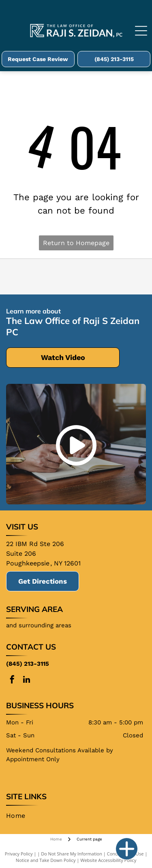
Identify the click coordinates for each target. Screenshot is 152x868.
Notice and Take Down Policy (46, 860)
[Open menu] (141, 31)
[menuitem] (19, 816)
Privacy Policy (19, 854)
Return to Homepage (76, 243)
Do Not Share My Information (72, 854)
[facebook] (12, 681)
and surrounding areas (39, 625)
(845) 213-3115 (28, 664)
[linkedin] (26, 681)
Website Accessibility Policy (108, 860)
